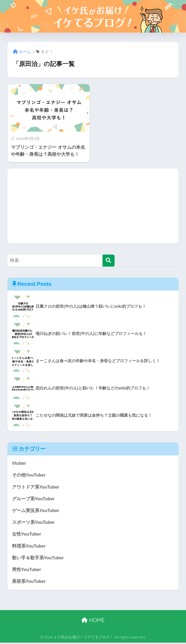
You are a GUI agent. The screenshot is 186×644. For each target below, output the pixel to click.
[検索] (109, 261)
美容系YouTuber (29, 583)
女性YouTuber (27, 535)
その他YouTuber (29, 475)
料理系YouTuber (29, 547)
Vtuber (19, 463)
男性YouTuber (27, 571)
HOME (93, 621)
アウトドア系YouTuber (36, 487)
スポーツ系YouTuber (34, 523)
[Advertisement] (93, 206)
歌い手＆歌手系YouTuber (38, 559)
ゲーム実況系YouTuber (36, 511)
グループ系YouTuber (34, 499)
